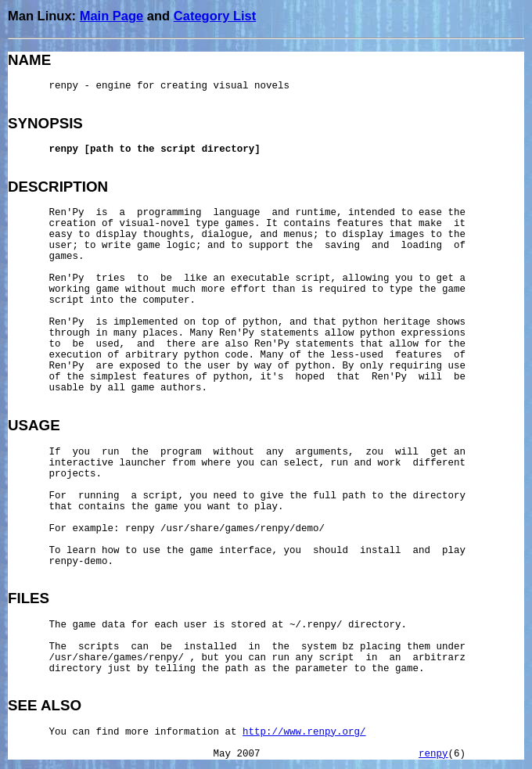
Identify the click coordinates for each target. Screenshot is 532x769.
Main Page (112, 16)
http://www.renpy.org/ (304, 732)
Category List (215, 16)
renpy (433, 754)
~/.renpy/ (316, 625)
